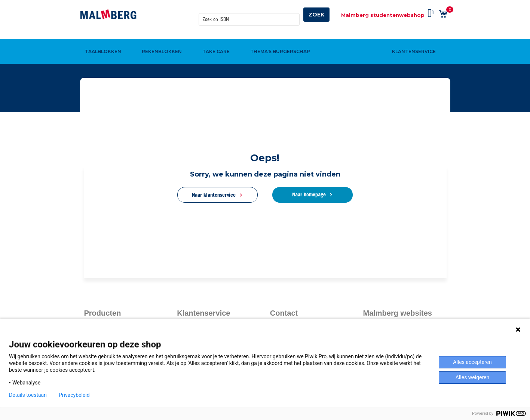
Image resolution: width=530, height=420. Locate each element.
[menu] (265, 39)
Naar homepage (309, 194)
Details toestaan (28, 395)
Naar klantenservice (214, 195)
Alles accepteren (472, 362)
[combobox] (249, 15)
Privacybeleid (74, 395)
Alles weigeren (472, 377)
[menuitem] (102, 39)
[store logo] (108, 14)
